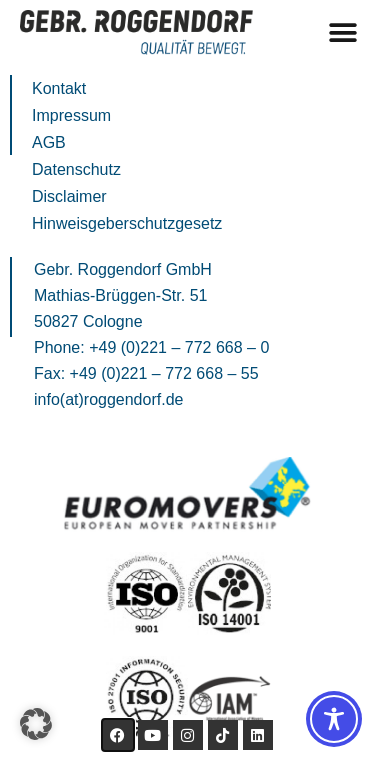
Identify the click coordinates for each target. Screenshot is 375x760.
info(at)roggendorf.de (108, 399)
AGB (49, 142)
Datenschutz (76, 169)
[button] (342, 32)
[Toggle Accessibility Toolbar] (334, 719)
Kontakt (59, 88)
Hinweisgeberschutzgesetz (127, 223)
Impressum (71, 115)
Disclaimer (69, 196)
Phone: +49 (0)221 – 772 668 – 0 (151, 347)
